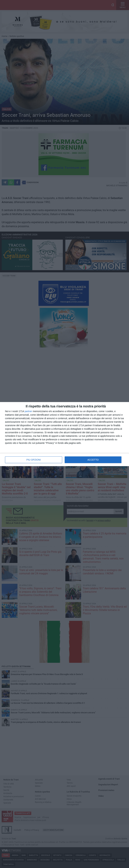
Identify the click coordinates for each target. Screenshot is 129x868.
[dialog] (64, 434)
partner (28, 411)
